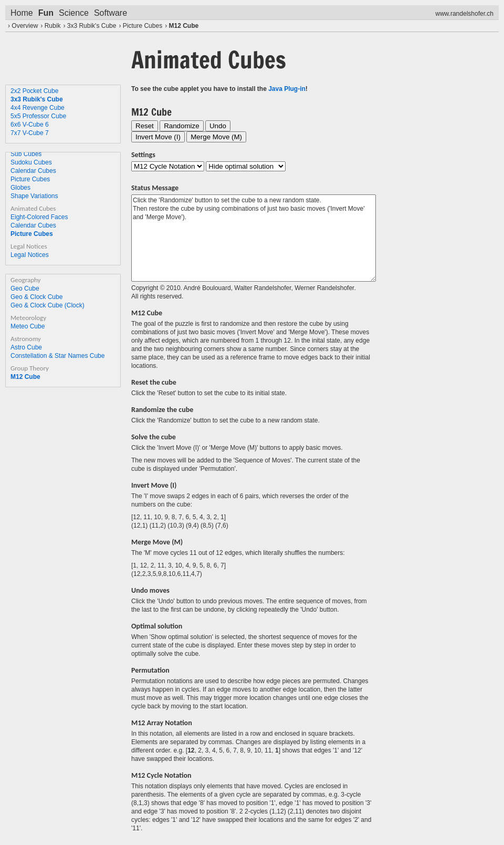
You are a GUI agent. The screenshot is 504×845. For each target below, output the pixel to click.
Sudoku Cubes (31, 162)
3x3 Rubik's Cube (92, 26)
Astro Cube (26, 347)
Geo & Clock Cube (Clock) (48, 305)
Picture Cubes (143, 26)
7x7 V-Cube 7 (30, 133)
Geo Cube (25, 288)
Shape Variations (34, 196)
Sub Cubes (26, 154)
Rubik (53, 26)
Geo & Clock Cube (36, 297)
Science (74, 13)
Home (22, 13)
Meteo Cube (28, 326)
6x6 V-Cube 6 (30, 125)
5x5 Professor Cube (38, 116)
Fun (46, 13)
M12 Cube (183, 26)
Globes (20, 188)
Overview (25, 26)
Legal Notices (30, 255)
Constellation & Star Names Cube (57, 356)
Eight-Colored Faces (39, 217)
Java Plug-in (287, 89)
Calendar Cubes (33, 171)
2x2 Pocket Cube (34, 91)
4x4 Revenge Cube (38, 108)
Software (111, 13)
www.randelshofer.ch (464, 14)
